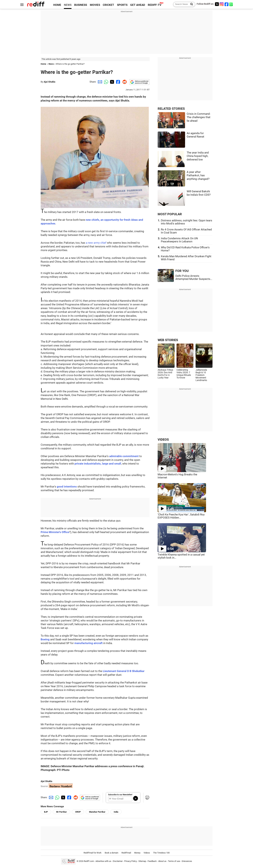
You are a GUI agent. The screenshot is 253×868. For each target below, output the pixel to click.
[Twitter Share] (112, 82)
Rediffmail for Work (93, 853)
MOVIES (95, 5)
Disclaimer (118, 861)
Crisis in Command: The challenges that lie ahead (199, 117)
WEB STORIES (168, 340)
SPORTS (122, 5)
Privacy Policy (131, 861)
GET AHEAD (138, 5)
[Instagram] (222, 4)
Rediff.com (89, 861)
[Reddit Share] (124, 82)
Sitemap (142, 861)
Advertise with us (103, 861)
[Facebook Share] (118, 82)
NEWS (68, 5)
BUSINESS (81, 5)
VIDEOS (163, 440)
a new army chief (96, 243)
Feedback (152, 861)
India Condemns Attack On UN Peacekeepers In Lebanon (179, 240)
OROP (78, 812)
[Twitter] (217, 4)
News (51, 64)
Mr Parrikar (61, 812)
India (116, 812)
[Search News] (191, 4)
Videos (147, 853)
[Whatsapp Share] (106, 82)
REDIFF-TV (155, 5)
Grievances (187, 861)
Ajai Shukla (50, 82)
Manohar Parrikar (97, 812)
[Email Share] (99, 82)
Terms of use (174, 861)
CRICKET (108, 5)
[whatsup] (231, 4)
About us (162, 861)
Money (137, 853)
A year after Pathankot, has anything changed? (198, 175)
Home (43, 64)
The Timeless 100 (161, 853)
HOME (57, 5)
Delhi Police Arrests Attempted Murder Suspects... (194, 277)
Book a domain (111, 853)
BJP (46, 812)
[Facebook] (227, 4)
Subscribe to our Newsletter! (120, 795)
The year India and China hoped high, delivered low (198, 156)
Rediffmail (126, 853)
